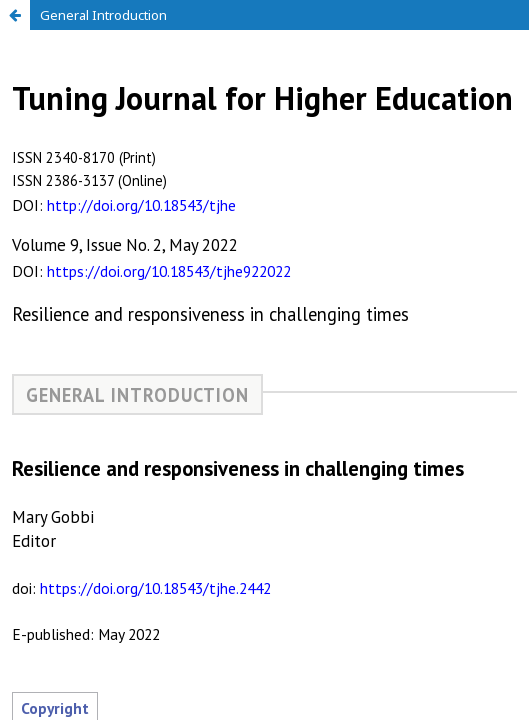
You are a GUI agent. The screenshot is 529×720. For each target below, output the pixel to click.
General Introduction (103, 15)
